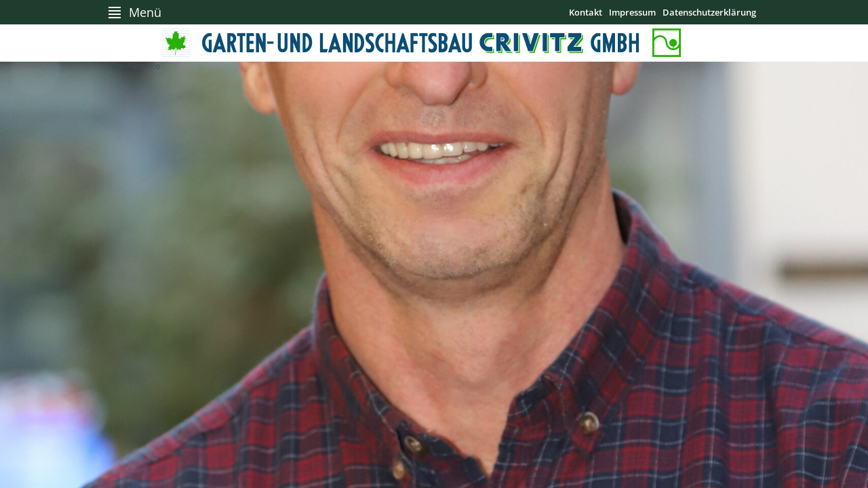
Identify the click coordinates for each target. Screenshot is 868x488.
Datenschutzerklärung (709, 12)
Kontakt (586, 12)
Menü (145, 12)
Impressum (632, 12)
